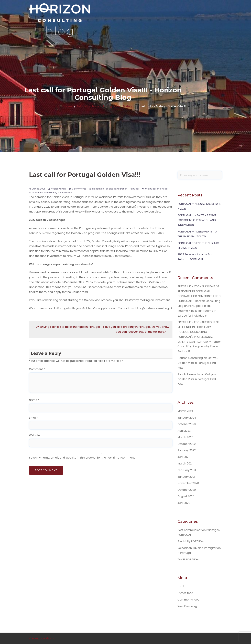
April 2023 (184, 431)
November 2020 (188, 483)
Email (34, 418)
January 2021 (186, 477)
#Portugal (150, 189)
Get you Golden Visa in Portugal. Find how (198, 363)
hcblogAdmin (58, 189)
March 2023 (185, 437)
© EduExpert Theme (42, 639)
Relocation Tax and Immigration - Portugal (105, 106)
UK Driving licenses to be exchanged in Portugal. (68, 327)
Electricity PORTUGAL (191, 541)
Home (69, 106)
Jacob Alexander (189, 374)
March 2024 (185, 411)
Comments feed (189, 600)
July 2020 (184, 503)
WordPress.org (187, 606)
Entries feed (185, 593)
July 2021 (183, 457)
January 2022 (187, 450)
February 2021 (187, 470)
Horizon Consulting (190, 358)
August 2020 (186, 496)
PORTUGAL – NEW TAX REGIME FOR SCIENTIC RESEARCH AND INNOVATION (197, 220)
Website (35, 435)
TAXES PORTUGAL (189, 559)
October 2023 (187, 424)
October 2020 (187, 490)
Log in (181, 586)
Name (34, 400)
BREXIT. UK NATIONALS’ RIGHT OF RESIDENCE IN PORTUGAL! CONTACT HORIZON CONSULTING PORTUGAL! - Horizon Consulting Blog (199, 296)
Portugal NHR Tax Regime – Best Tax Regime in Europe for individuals (197, 311)
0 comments (79, 189)
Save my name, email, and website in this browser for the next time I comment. (82, 458)
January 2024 (187, 418)
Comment (37, 369)
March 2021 (185, 464)
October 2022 (187, 444)
